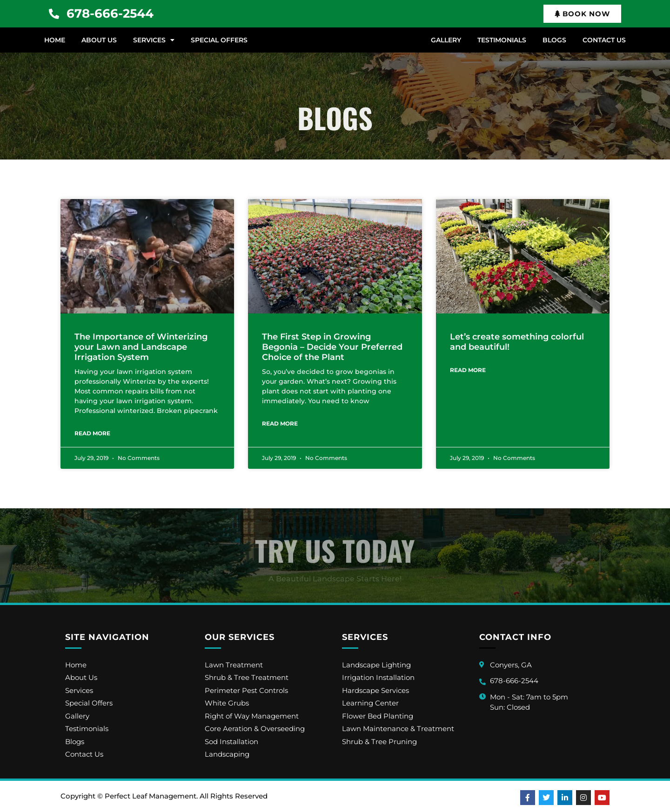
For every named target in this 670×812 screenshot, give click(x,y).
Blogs (554, 40)
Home (55, 40)
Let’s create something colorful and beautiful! (517, 342)
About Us (99, 40)
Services (154, 40)
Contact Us (604, 40)
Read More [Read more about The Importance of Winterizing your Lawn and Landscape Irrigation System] (92, 433)
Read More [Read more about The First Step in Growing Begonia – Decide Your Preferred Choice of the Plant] (280, 423)
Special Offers (219, 40)
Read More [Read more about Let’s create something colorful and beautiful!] (468, 370)
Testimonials (502, 40)
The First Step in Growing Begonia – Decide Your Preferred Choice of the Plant (332, 347)
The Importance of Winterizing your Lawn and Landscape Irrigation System (141, 347)
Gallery (446, 40)
